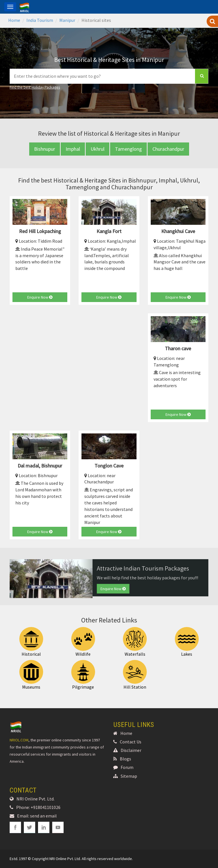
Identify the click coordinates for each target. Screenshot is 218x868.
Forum (123, 767)
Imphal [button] (73, 149)
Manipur (67, 20)
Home (14, 20)
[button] (16, 579)
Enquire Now (40, 297)
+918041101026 (46, 807)
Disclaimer (127, 750)
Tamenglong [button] (128, 149)
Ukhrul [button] (98, 149)
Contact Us (127, 742)
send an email (43, 816)
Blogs (122, 759)
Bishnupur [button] (45, 149)
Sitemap (125, 776)
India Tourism (40, 20)
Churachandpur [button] (168, 149)
